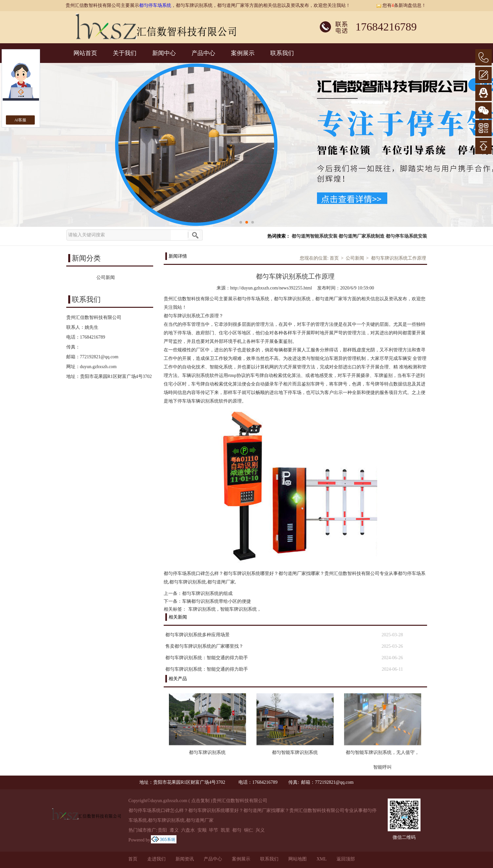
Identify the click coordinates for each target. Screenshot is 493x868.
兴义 (260, 830)
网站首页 (85, 53)
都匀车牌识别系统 (207, 752)
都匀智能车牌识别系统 (295, 752)
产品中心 (203, 53)
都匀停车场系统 (155, 5)
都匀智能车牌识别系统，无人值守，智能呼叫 (382, 755)
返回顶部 (346, 859)
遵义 (174, 830)
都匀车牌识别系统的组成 (207, 593)
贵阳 (162, 830)
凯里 (225, 830)
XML (322, 859)
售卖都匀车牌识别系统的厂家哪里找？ (204, 646)
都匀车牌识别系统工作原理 (399, 258)
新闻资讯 (185, 859)
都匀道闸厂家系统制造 (361, 236)
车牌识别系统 (202, 609)
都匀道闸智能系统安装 (315, 236)
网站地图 (298, 859)
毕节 (214, 830)
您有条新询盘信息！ (401, 5)
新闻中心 (164, 53)
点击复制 (200, 801)
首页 (334, 258)
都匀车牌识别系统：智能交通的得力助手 (207, 658)
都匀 (237, 830)
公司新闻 (355, 258)
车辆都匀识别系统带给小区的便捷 (216, 601)
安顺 (202, 830)
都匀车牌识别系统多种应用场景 (197, 635)
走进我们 (156, 859)
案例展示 (243, 53)
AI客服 (21, 120)
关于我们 (125, 53)
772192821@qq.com (99, 357)
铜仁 (249, 830)
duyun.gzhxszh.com (98, 367)
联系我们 (282, 53)
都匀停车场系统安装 (406, 236)
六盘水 (188, 830)
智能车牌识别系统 (238, 609)
